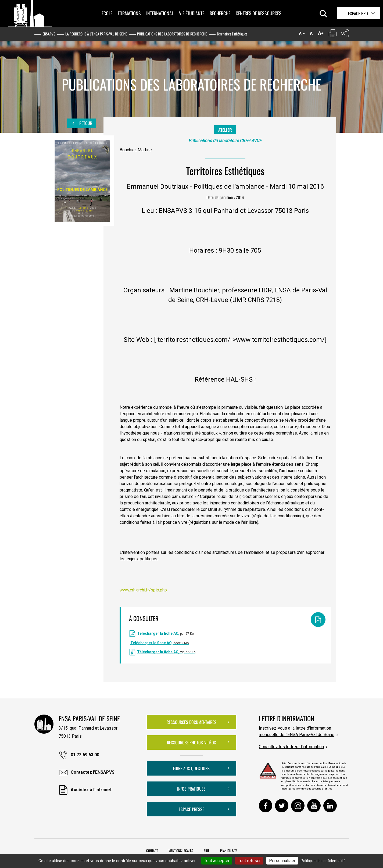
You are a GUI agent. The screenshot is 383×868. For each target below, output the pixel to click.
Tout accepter (217, 861)
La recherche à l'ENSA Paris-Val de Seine (96, 34)
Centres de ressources (259, 13)
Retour (82, 123)
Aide (207, 851)
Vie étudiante (192, 13)
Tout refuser (249, 861)
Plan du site (229, 851)
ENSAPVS (49, 34)
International (160, 13)
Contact (152, 851)
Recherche (220, 13)
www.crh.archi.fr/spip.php (143, 590)
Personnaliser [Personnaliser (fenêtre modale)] (282, 861)
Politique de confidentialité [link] (323, 861)
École (107, 13)
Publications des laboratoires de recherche (172, 34)
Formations (129, 13)
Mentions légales (181, 851)
